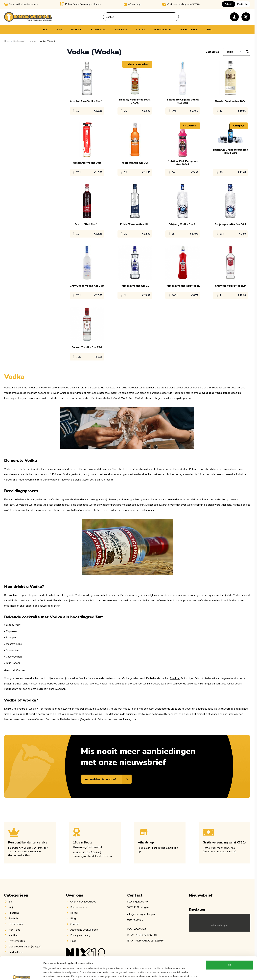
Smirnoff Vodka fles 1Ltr (231, 286)
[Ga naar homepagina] (7, 41)
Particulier (243, 4)
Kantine (141, 30)
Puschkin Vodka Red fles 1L (183, 286)
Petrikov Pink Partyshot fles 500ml (183, 163)
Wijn (59, 30)
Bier (45, 30)
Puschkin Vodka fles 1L (135, 286)
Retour (74, 913)
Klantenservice (79, 907)
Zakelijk (229, 4)
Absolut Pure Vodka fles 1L (87, 101)
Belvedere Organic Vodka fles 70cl (183, 101)
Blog (209, 30)
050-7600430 (135, 920)
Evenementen (162, 30)
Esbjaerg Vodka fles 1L (183, 224)
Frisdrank (76, 30)
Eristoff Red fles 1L (87, 224)
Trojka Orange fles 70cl (135, 163)
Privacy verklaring (80, 935)
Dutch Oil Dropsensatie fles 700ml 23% (230, 151)
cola (169, 684)
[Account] (234, 17)
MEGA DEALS (189, 30)
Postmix (13, 919)
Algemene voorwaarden (84, 930)
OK (229, 948)
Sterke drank (98, 30)
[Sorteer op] (234, 52)
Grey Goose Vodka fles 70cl (87, 286)
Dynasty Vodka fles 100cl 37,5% (135, 101)
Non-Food (121, 30)
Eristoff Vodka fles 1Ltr (135, 224)
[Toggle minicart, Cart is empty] (246, 17)
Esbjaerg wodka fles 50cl (230, 224)
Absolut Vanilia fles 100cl (230, 101)
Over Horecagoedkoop (83, 902)
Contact (75, 924)
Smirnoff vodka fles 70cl (87, 347)
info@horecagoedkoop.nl (141, 914)
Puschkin (175, 678)
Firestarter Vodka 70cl (87, 163)
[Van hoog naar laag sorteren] (247, 52)
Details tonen (179, 973)
